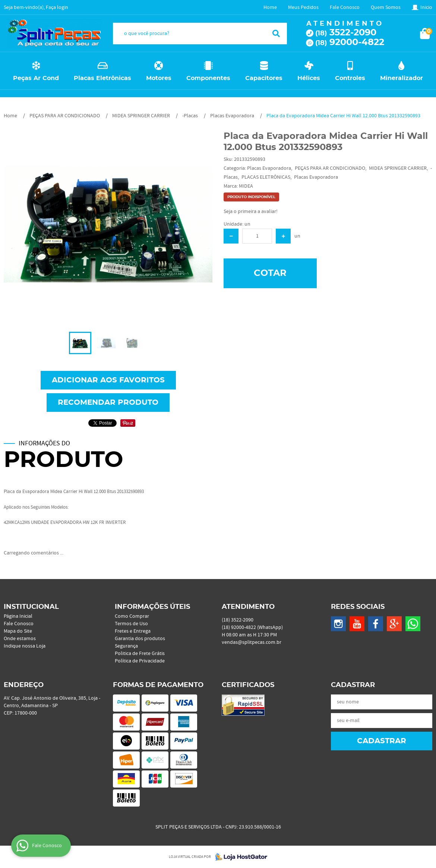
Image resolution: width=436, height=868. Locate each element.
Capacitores (264, 78)
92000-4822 (350, 42)
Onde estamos (20, 639)
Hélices (309, 78)
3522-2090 (346, 33)
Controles (350, 78)
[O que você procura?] (276, 34)
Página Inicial (18, 616)
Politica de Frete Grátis (140, 654)
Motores (159, 78)
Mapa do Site (18, 631)
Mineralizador (402, 78)
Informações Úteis (152, 607)
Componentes (208, 78)
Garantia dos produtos (140, 639)
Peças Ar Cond (36, 78)
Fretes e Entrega (133, 631)
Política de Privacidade (140, 661)
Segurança (126, 646)
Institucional (31, 607)
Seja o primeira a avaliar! (251, 212)
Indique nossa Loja (25, 646)
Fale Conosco (345, 7)
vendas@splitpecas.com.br (252, 642)
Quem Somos (386, 7)
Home (270, 7)
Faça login (57, 7)
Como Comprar (132, 616)
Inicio (426, 7)
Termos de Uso (131, 624)
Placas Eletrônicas (102, 78)
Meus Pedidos (303, 7)
